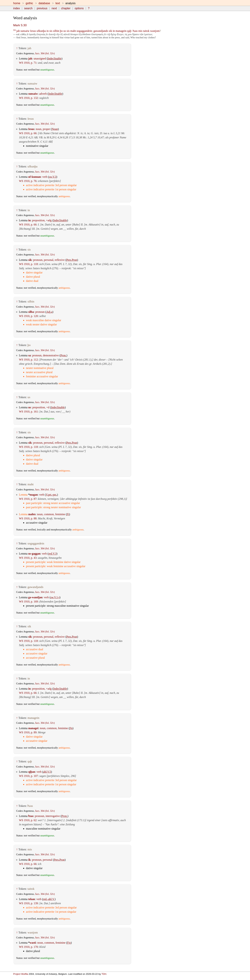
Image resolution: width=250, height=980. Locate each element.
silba (31, 312)
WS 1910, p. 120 (28, 316)
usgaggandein (84, 31)
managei (33, 728)
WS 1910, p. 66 (28, 133)
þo (61, 31)
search (28, 8)
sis (51, 31)
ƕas (135, 31)
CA (15, 30)
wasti (33, 943)
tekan (31, 899)
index (17, 8)
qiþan (32, 772)
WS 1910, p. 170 (28, 947)
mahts (32, 514)
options (79, 8)
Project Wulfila (21, 974)
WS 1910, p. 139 (28, 903)
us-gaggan (34, 554)
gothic (29, 3)
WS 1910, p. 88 (28, 518)
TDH (104, 974)
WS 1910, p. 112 (28, 360)
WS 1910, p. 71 (28, 63)
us (65, 31)
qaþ (129, 31)
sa (29, 355)
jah (18, 31)
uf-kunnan (34, 177)
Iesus (33, 31)
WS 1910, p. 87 (28, 499)
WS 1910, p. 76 (28, 181)
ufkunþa (41, 31)
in (48, 31)
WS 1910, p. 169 (28, 602)
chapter (66, 8)
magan (34, 495)
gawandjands (101, 31)
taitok (146, 31)
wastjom (155, 31)
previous (42, 8)
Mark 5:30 (20, 25)
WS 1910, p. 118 (28, 264)
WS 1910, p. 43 (28, 558)
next (54, 8)
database (44, 3)
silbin (56, 31)
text (58, 3)
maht (73, 31)
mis (140, 31)
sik (110, 31)
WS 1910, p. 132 (28, 98)
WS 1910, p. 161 (28, 412)
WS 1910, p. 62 (28, 820)
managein (121, 31)
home (17, 3)
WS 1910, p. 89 (28, 732)
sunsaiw (25, 31)
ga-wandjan (35, 597)
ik (29, 860)
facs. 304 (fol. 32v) (45, 53)
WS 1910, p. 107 (28, 776)
